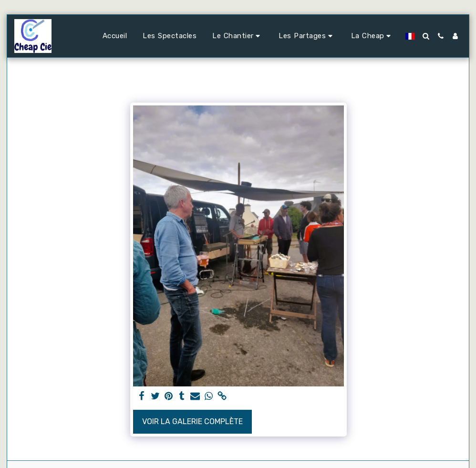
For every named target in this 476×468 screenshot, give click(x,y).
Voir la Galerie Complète (192, 421)
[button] (238, 36)
